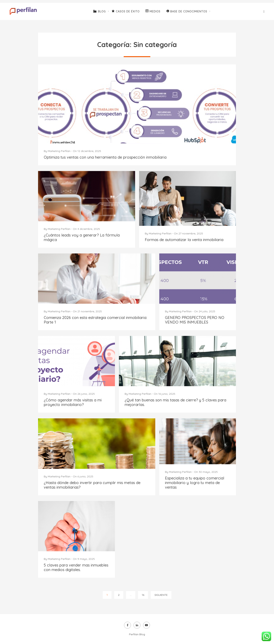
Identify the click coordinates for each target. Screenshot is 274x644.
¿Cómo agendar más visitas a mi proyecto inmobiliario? (73, 402)
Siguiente (161, 595)
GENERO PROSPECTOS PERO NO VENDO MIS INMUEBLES (195, 320)
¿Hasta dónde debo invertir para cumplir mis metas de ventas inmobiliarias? (92, 485)
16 (143, 595)
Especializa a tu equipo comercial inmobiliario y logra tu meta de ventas (195, 483)
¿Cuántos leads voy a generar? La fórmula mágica (82, 237)
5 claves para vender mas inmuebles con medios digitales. (76, 567)
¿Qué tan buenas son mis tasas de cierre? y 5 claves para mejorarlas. (175, 402)
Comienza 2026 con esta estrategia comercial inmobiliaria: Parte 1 (95, 320)
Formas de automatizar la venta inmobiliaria (184, 240)
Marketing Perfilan (59, 151)
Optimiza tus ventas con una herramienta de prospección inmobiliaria (105, 157)
